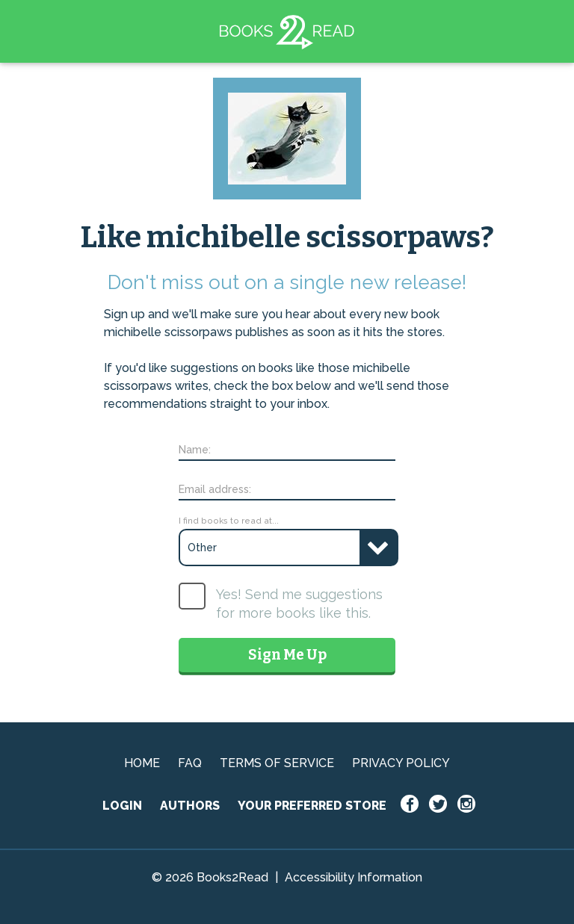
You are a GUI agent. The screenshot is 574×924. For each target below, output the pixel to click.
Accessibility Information (354, 877)
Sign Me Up (287, 655)
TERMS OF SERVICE (277, 763)
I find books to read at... (229, 521)
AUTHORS (190, 806)
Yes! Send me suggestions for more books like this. (299, 604)
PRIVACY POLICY (401, 763)
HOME (142, 763)
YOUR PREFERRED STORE (312, 806)
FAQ (190, 763)
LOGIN (122, 806)
